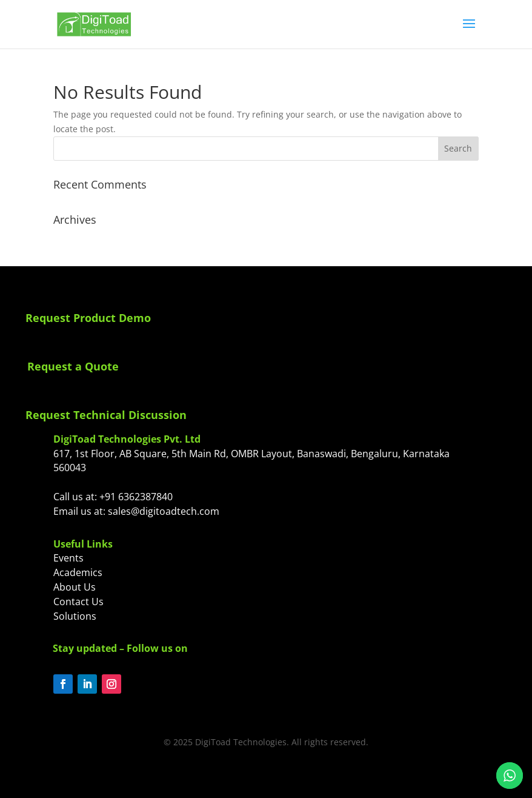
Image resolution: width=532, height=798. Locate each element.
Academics (78, 572)
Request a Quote (73, 366)
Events (68, 558)
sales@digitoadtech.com (164, 511)
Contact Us (78, 602)
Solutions (75, 616)
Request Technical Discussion (106, 415)
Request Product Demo (88, 318)
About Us (75, 587)
